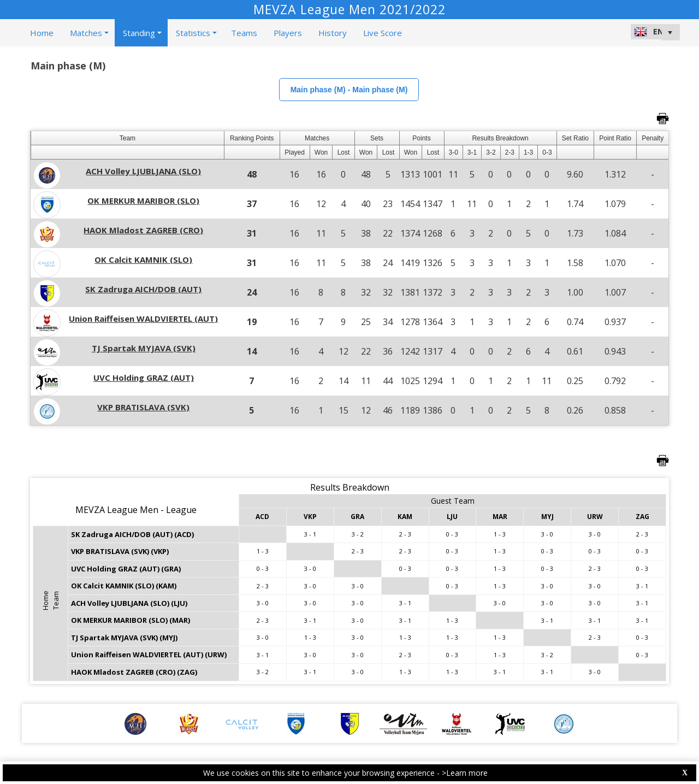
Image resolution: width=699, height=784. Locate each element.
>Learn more (465, 773)
